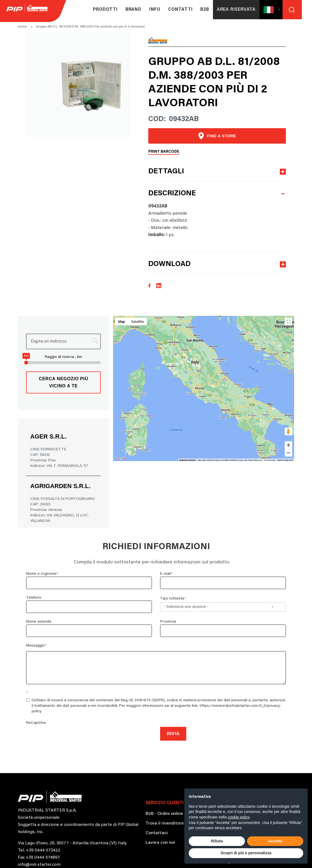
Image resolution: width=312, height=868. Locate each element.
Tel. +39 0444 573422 (39, 850)
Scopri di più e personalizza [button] (246, 853)
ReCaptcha (36, 723)
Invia (173, 734)
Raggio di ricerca (59, 357)
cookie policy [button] (239, 817)
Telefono (34, 598)
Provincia (168, 622)
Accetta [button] (275, 841)
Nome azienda (39, 622)
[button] (264, 10)
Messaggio (35, 646)
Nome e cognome (41, 574)
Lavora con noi (160, 843)
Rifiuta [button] (217, 841)
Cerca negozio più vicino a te (63, 382)
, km (79, 357)
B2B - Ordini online (164, 814)
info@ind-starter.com (39, 865)
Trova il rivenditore (165, 823)
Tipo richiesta (172, 599)
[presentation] (68, 736)
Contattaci (157, 833)
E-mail (165, 574)
